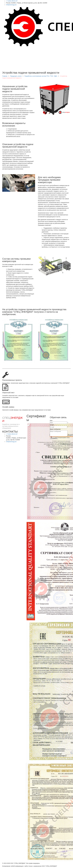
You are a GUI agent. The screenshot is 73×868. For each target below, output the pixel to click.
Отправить (54, 438)
